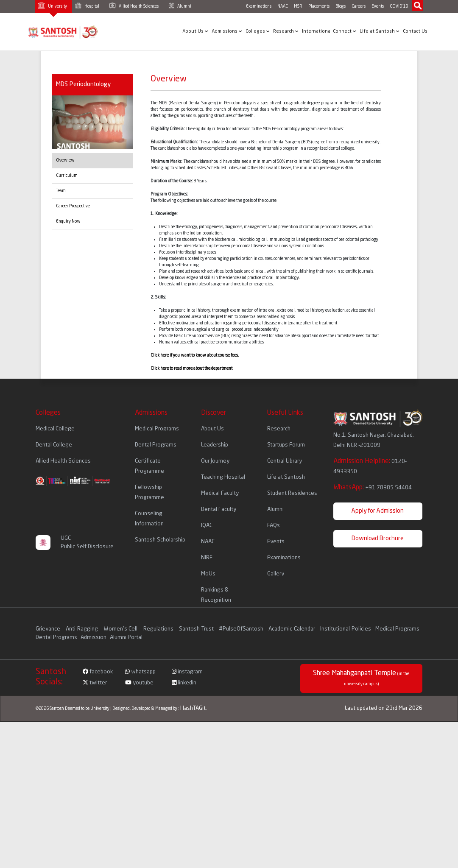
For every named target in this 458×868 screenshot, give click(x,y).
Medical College (55, 429)
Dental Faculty (219, 509)
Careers (359, 6)
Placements (319, 6)
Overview (65, 160)
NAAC (283, 6)
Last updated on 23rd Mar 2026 (384, 708)
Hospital (87, 6)
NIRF (207, 558)
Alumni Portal (126, 638)
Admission (94, 638)
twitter (95, 683)
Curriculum (67, 176)
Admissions (227, 31)
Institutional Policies (345, 629)
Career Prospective (73, 206)
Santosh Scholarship (160, 540)
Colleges (258, 31)
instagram (187, 672)
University (52, 5)
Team (61, 191)
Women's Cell (121, 629)
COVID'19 (399, 6)
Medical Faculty (220, 493)
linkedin (184, 683)
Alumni (180, 6)
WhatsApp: (373, 488)
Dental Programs (156, 445)
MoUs (208, 574)
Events (378, 6)
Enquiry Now (68, 221)
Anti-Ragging (82, 629)
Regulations (159, 629)
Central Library (285, 461)
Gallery (276, 574)
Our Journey (215, 461)
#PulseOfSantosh (241, 629)
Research (286, 31)
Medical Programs (157, 429)
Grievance (49, 629)
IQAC (207, 526)
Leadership (215, 445)
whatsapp (140, 672)
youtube (139, 683)
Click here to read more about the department (191, 368)
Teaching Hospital (223, 477)
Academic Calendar (292, 629)
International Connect (329, 31)
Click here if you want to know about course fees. (195, 355)
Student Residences (292, 493)
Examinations (259, 6)
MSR (298, 6)
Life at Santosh (380, 31)
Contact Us (415, 32)
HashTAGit (193, 708)
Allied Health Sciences (134, 6)
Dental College (54, 445)
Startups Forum (286, 445)
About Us (195, 31)
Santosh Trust (196, 629)
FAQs (274, 526)
